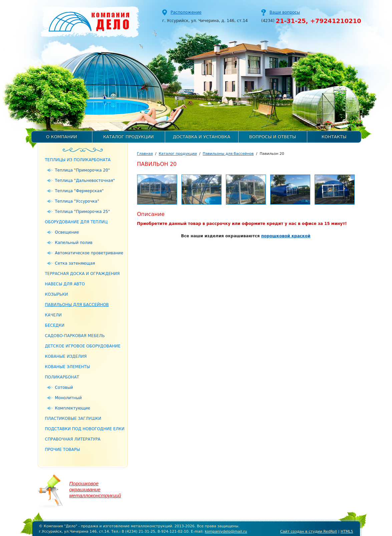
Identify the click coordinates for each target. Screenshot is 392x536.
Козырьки (57, 294)
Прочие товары (63, 450)
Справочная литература (73, 439)
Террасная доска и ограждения (82, 274)
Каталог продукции (128, 137)
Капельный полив (74, 243)
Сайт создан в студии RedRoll (309, 531)
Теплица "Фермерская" (79, 191)
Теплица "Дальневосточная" (85, 181)
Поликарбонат (62, 377)
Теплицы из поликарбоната (78, 160)
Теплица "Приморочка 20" (83, 170)
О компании (62, 137)
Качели (54, 315)
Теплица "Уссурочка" (77, 201)
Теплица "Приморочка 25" (83, 212)
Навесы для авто (65, 284)
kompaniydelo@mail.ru (226, 531)
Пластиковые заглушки (73, 419)
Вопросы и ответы (273, 137)
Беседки (55, 325)
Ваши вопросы (285, 12)
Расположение (186, 12)
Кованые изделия (66, 356)
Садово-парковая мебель (75, 336)
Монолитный (68, 398)
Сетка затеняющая (75, 263)
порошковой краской (286, 236)
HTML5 (347, 531)
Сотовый (64, 387)
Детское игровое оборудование (83, 346)
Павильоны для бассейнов (77, 305)
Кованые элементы (68, 367)
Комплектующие (73, 408)
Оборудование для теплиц (76, 222)
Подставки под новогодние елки (85, 429)
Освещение (67, 232)
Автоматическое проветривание (89, 253)
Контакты (334, 137)
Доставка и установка (202, 137)
